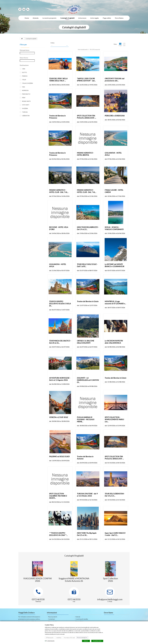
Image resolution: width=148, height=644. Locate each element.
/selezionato (50, 641)
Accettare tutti (97, 641)
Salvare (86, 641)
